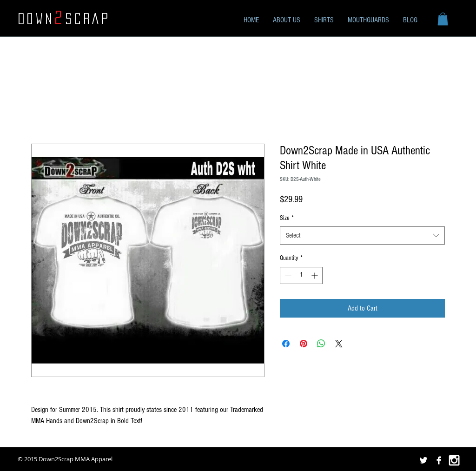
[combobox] (362, 235)
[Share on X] (339, 344)
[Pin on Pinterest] (304, 344)
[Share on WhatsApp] (321, 344)
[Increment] (315, 275)
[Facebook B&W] (439, 460)
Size (287, 218)
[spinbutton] (301, 275)
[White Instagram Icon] (454, 460)
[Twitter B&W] (423, 460)
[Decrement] (287, 275)
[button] (443, 19)
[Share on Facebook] (286, 344)
